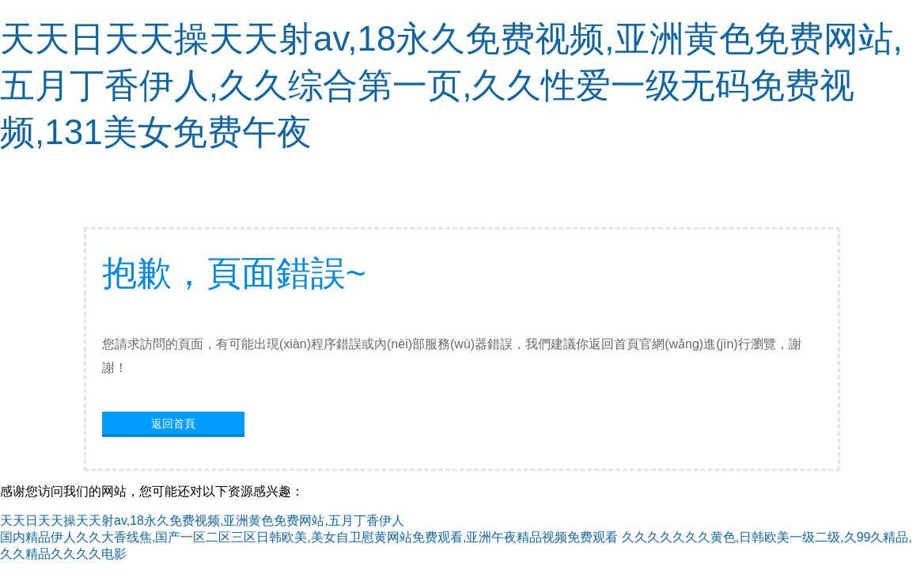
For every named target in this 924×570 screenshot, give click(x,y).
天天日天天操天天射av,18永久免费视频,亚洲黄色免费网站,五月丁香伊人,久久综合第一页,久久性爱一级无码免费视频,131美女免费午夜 (451, 85)
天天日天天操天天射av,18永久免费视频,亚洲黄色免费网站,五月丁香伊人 (202, 521)
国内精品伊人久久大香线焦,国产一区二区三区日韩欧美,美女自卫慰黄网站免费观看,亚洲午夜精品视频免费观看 (309, 537)
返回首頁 (173, 424)
